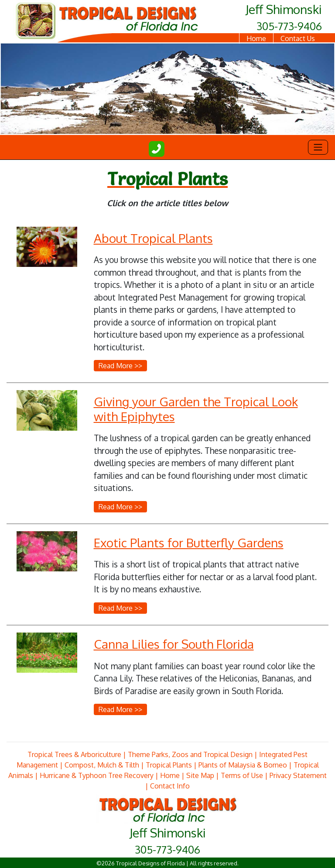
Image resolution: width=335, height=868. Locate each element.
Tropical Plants (169, 765)
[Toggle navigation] (318, 147)
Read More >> (120, 366)
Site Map (200, 775)
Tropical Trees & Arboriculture (74, 754)
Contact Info (170, 786)
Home (256, 38)
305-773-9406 (289, 26)
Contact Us (298, 38)
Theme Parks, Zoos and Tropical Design (190, 754)
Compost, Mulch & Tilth (102, 765)
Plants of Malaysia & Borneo (243, 765)
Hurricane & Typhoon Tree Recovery (97, 775)
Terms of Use (242, 775)
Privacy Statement (298, 775)
